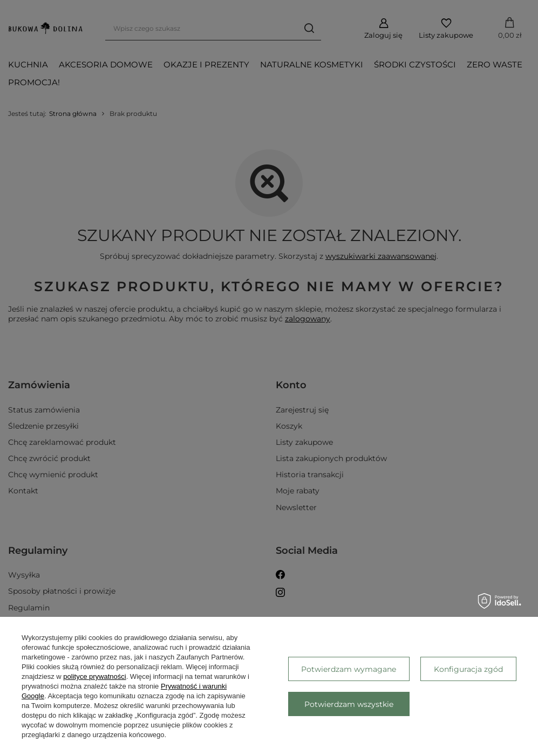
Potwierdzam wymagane (349, 669)
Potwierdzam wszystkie (349, 704)
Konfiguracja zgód (468, 669)
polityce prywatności (94, 676)
